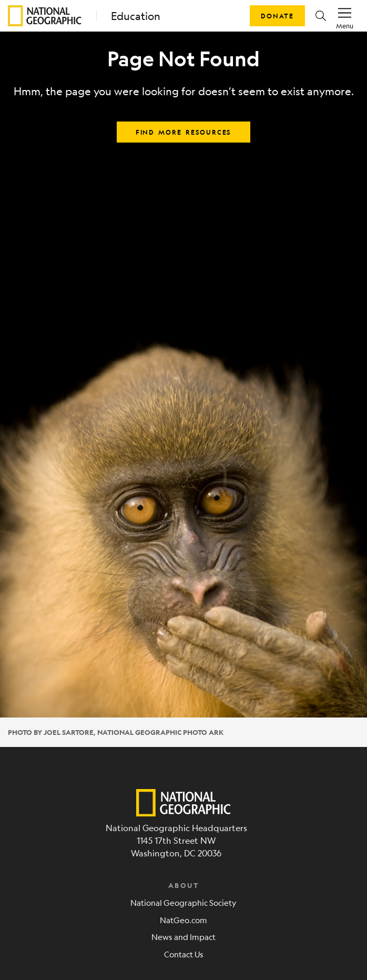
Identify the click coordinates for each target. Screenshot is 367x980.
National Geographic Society (183, 902)
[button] (321, 16)
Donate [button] (277, 16)
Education (136, 16)
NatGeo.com (183, 920)
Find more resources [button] (183, 132)
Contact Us (184, 954)
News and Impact (183, 937)
